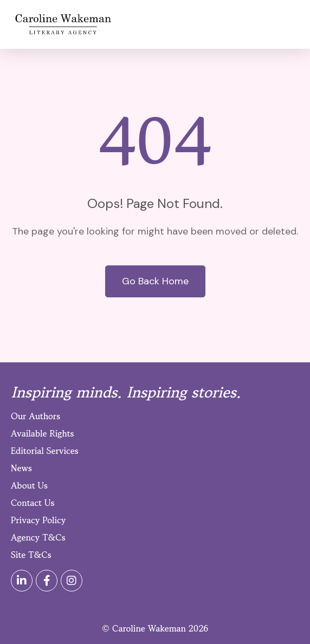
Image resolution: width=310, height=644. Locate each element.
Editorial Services (45, 451)
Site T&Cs (31, 555)
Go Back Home (155, 281)
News (21, 468)
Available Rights (42, 433)
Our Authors (35, 416)
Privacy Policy (38, 520)
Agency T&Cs (38, 537)
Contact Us (33, 503)
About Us (29, 485)
